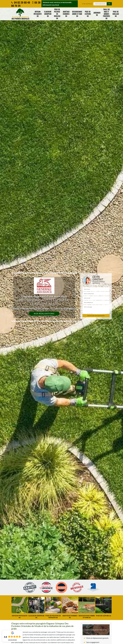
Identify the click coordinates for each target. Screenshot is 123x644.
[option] (61, 322)
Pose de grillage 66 (116, 14)
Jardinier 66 (97, 14)
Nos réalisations (44, 314)
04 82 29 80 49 (21, 2)
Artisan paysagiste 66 (38, 14)
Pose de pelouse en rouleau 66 (57, 14)
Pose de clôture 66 (88, 14)
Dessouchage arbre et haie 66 (77, 14)
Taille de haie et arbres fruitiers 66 (106, 14)
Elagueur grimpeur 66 (48, 14)
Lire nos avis (12, 640)
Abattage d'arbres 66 (66, 14)
